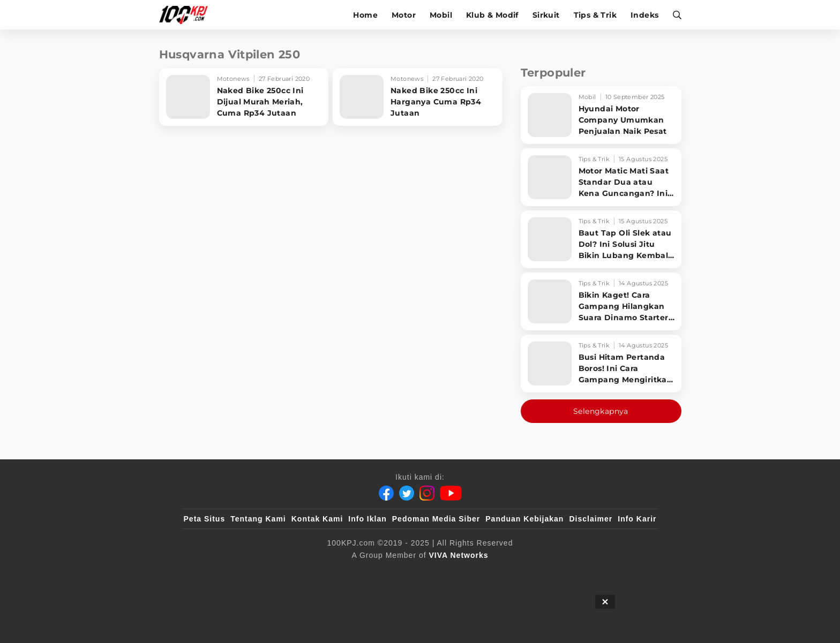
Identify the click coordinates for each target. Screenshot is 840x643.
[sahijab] (307, 573)
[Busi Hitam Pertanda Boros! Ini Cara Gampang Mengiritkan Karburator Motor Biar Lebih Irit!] (601, 364)
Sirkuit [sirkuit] (546, 15)
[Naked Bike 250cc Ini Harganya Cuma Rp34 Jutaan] (418, 97)
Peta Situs (205, 519)
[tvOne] (441, 573)
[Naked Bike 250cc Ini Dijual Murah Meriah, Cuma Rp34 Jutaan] (244, 97)
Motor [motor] (404, 15)
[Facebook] (386, 493)
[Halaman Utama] (187, 15)
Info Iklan (367, 519)
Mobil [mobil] (441, 15)
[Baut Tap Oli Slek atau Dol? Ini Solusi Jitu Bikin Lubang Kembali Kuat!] (601, 239)
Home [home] (365, 15)
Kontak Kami (317, 519)
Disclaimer (591, 519)
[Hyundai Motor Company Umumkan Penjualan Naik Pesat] (601, 115)
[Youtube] (451, 493)
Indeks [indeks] (644, 15)
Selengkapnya (601, 411)
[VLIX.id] (356, 573)
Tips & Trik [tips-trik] (595, 15)
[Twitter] (407, 493)
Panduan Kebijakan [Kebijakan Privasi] (524, 519)
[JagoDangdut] (632, 573)
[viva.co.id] (212, 573)
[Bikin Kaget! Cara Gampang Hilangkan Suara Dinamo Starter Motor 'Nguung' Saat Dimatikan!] (601, 301)
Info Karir (637, 519)
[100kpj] (263, 573)
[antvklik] (523, 573)
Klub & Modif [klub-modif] (492, 15)
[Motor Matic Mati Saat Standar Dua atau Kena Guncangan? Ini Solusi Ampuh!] (601, 177)
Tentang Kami (258, 519)
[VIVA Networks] (459, 555)
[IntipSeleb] (576, 573)
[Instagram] (427, 493)
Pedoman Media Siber (436, 519)
